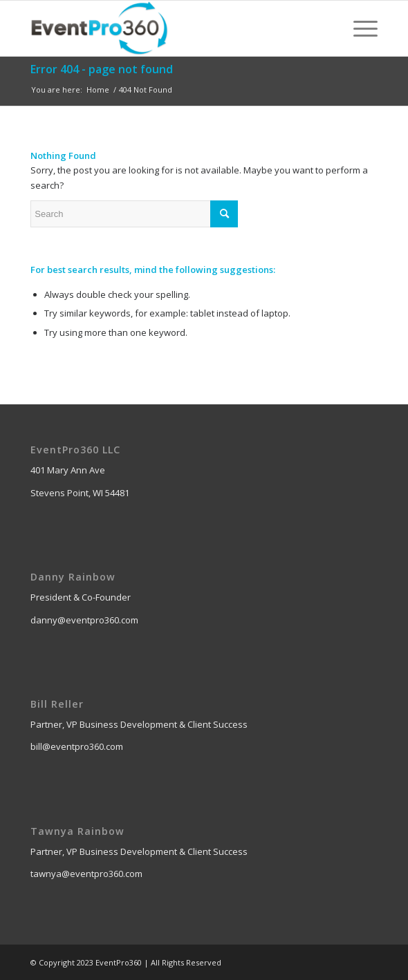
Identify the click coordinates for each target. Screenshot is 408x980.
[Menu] (359, 28)
